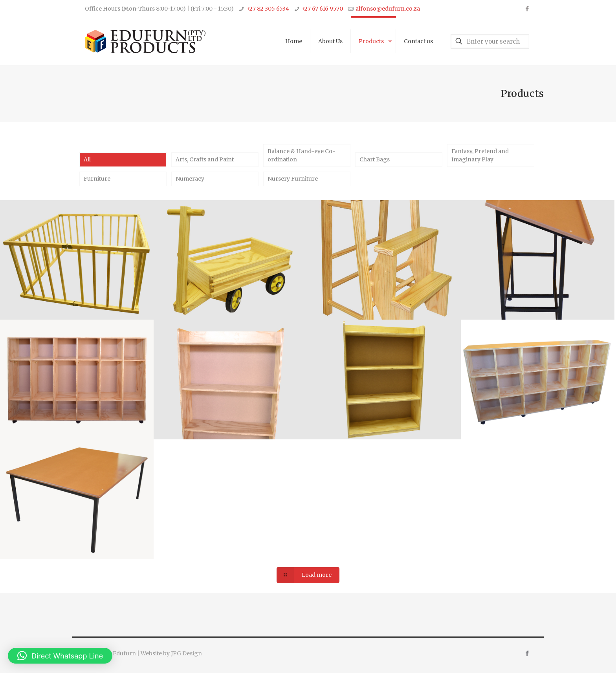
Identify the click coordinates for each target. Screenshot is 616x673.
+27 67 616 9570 (322, 9)
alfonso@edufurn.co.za (388, 9)
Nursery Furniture (293, 179)
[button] (60, 656)
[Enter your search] (490, 41)
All (87, 159)
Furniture (97, 179)
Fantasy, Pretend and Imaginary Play (480, 155)
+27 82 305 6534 (268, 9)
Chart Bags (375, 159)
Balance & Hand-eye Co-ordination (302, 155)
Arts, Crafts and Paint (205, 159)
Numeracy (190, 179)
